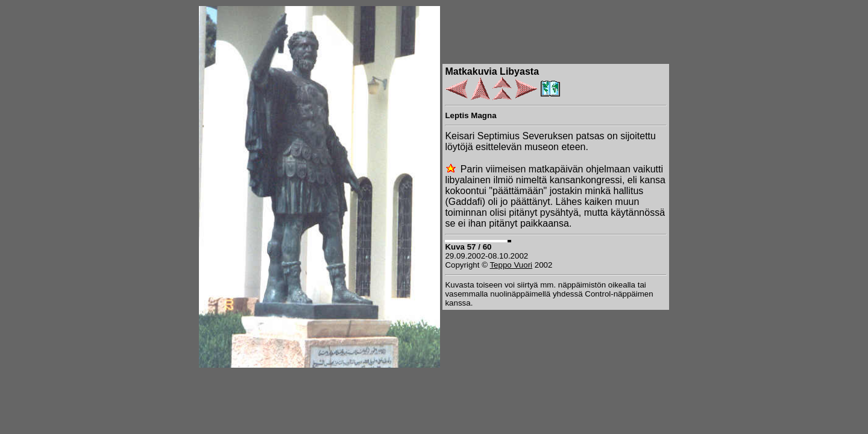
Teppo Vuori (511, 265)
